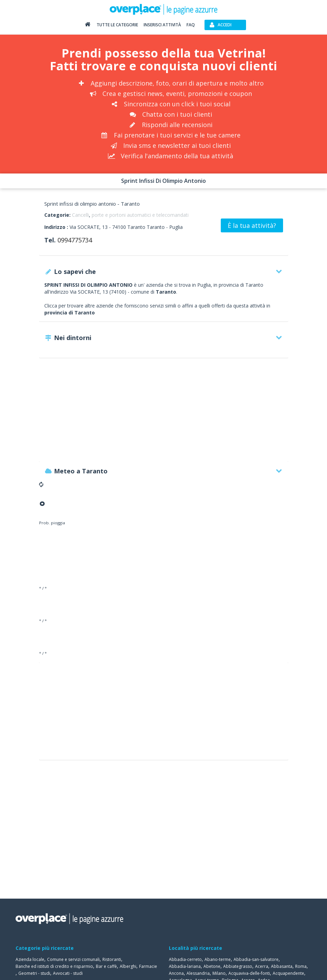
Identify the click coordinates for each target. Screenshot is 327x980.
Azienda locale (30, 959)
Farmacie (148, 966)
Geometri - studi (34, 973)
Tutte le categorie (117, 25)
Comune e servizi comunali (73, 959)
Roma (301, 966)
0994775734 (75, 240)
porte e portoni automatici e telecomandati (140, 215)
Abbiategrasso (238, 966)
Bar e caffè (106, 966)
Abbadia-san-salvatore (256, 959)
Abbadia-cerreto (185, 959)
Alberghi (128, 966)
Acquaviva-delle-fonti (249, 973)
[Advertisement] (164, 413)
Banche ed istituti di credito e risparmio (54, 966)
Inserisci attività (162, 25)
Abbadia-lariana (185, 966)
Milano (219, 973)
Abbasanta (282, 966)
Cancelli (80, 215)
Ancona (176, 973)
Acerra (262, 966)
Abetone (212, 966)
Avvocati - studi (68, 973)
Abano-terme (218, 959)
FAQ (191, 25)
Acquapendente (288, 973)
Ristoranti (112, 959)
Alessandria (198, 973)
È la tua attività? (252, 225)
